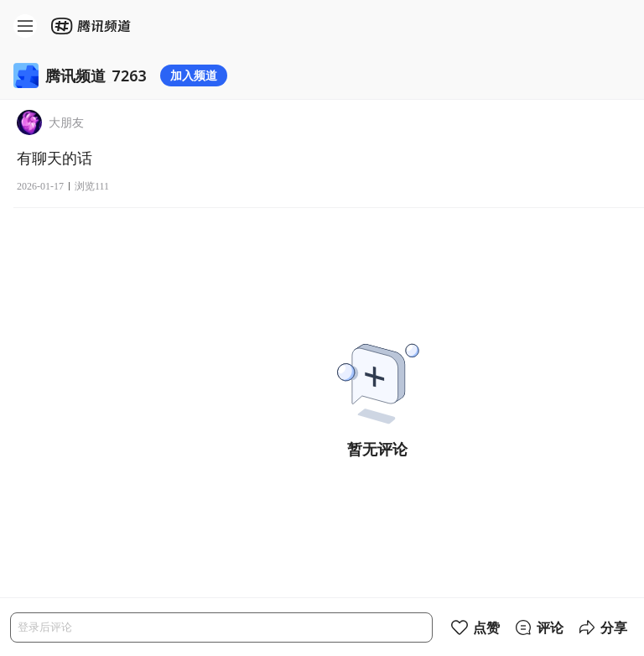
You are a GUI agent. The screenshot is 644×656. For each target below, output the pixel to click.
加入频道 (194, 75)
